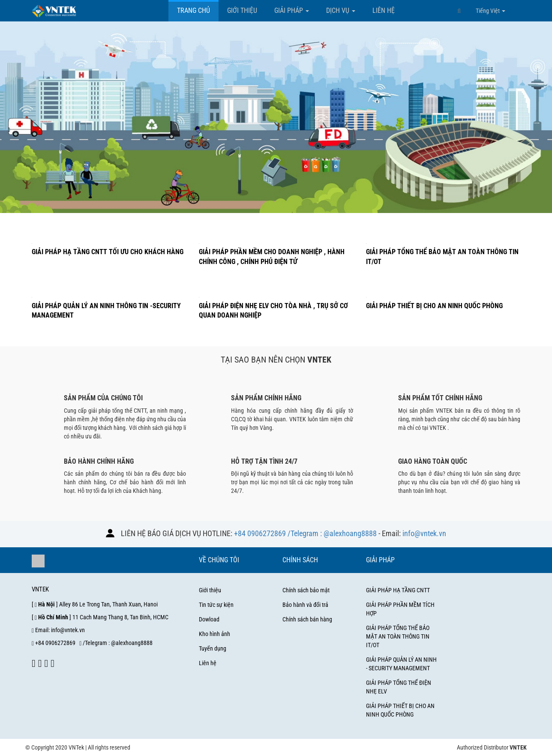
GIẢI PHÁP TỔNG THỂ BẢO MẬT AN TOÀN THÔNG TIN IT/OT (398, 636)
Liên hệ (384, 10)
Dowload (209, 619)
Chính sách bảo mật (306, 590)
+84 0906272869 (260, 533)
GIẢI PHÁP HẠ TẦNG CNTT (398, 590)
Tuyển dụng (213, 648)
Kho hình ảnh (214, 634)
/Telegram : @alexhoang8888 (332, 533)
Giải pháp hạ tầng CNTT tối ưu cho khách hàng (108, 252)
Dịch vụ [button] (341, 10)
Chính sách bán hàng (307, 619)
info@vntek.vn (424, 533)
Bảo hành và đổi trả (305, 605)
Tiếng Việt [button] (490, 11)
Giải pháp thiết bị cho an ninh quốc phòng (434, 306)
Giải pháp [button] (292, 10)
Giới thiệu (242, 10)
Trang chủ (193, 10)
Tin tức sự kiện (216, 605)
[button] (459, 11)
